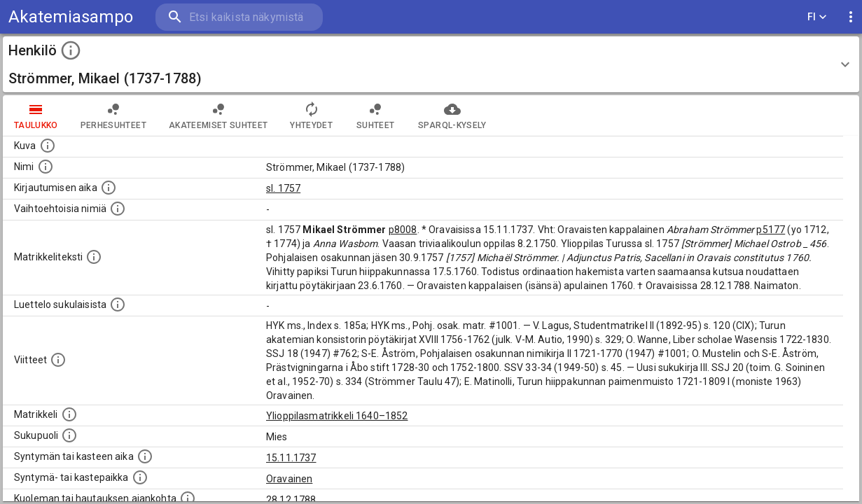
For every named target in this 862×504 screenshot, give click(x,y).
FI (817, 17)
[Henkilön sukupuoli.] (69, 435)
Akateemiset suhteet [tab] (218, 115)
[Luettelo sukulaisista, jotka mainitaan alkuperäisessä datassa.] (118, 304)
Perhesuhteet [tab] (113, 115)
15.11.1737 (291, 458)
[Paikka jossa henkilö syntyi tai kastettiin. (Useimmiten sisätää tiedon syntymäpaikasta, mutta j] (140, 477)
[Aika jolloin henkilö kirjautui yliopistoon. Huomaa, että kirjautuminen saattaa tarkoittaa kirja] (109, 188)
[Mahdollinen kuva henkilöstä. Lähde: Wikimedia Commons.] (48, 146)
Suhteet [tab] (375, 115)
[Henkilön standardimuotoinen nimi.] (46, 167)
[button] (431, 64)
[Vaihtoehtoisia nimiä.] (118, 209)
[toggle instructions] (71, 50)
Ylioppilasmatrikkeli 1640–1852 (337, 416)
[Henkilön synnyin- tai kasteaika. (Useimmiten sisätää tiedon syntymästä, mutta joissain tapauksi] (145, 456)
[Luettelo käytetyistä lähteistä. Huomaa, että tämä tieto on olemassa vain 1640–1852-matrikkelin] (58, 360)
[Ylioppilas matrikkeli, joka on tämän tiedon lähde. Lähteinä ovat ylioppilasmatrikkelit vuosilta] (69, 414)
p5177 (771, 230)
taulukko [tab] (36, 115)
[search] (238, 17)
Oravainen (289, 479)
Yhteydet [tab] (311, 115)
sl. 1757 (283, 188)
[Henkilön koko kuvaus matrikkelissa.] (94, 257)
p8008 (403, 230)
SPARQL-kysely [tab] (452, 115)
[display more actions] (851, 17)
